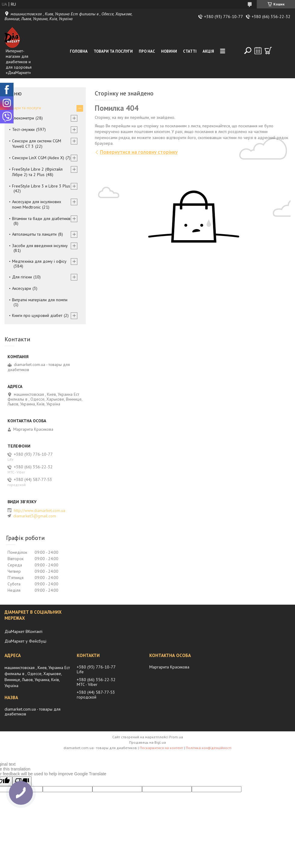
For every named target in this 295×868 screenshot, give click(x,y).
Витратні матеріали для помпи (40, 300)
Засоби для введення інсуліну (40, 246)
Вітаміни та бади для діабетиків (41, 219)
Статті (190, 51)
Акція (208, 51)
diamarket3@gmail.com (35, 516)
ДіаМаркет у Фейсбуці (25, 641)
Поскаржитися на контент (161, 748)
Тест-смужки (23, 129)
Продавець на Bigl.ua (147, 742)
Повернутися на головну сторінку (139, 152)
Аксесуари (22, 288)
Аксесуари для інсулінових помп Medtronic (37, 204)
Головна (79, 51)
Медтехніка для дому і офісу (39, 261)
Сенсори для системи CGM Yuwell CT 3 (37, 144)
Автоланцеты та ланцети (34, 234)
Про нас (147, 51)
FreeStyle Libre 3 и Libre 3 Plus (41, 186)
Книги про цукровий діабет (37, 315)
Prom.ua (176, 737)
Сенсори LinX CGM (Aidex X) (38, 158)
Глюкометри (23, 118)
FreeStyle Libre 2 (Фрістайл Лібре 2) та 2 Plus (37, 172)
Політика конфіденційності (209, 748)
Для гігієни (22, 277)
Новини (169, 51)
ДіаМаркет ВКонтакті (23, 631)
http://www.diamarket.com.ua (40, 510)
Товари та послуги (113, 51)
